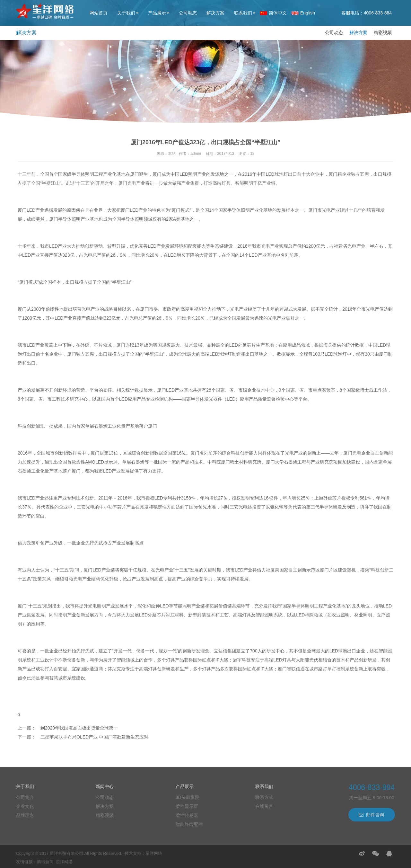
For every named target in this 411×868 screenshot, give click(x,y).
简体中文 (278, 13)
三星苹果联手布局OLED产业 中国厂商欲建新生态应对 (94, 737)
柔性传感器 (187, 815)
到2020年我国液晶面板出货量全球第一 (79, 728)
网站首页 (99, 13)
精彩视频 (383, 32)
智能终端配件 (189, 824)
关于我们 (128, 13)
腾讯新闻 (45, 862)
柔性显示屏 (187, 806)
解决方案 (215, 13)
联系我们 (245, 13)
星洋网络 (154, 853)
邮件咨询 (372, 815)
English (308, 13)
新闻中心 (105, 786)
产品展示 (159, 13)
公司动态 (188, 13)
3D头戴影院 (188, 797)
